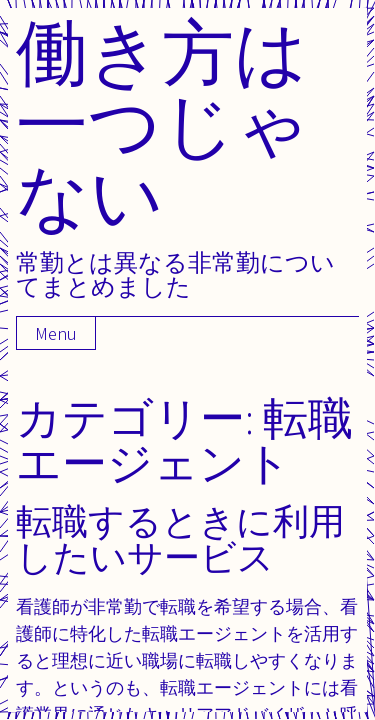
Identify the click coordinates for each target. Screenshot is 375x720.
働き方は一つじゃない (163, 123)
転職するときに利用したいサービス (180, 538)
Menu (56, 333)
